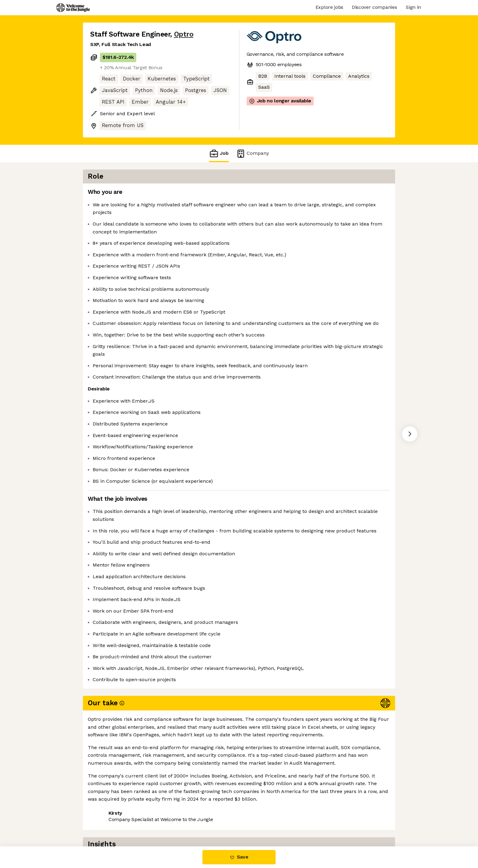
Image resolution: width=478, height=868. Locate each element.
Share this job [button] (107, 821)
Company (252, 153)
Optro (184, 34)
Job (219, 153)
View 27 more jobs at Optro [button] (166, 821)
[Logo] (73, 8)
